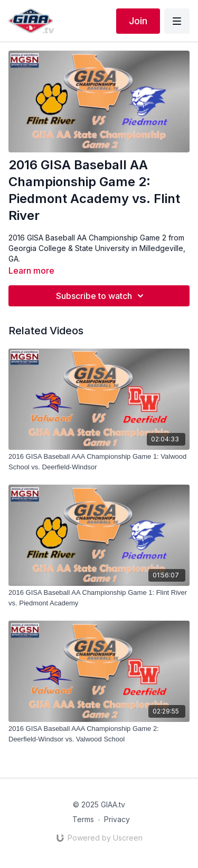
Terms (83, 819)
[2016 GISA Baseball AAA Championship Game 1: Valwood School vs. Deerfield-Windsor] (99, 462)
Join (138, 21)
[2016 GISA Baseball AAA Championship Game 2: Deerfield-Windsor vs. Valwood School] (99, 734)
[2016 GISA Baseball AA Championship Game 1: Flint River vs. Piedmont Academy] (99, 598)
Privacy (117, 819)
